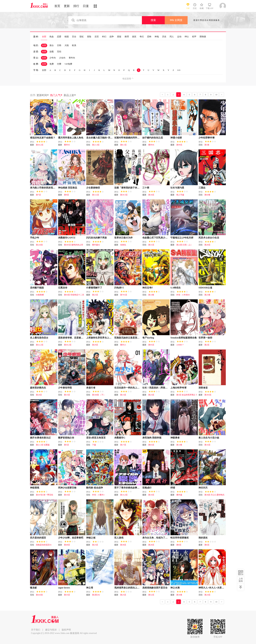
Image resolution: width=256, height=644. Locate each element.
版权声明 (66, 630)
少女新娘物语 (93, 188)
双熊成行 (147, 488)
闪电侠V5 (119, 288)
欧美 (74, 45)
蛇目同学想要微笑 (180, 538)
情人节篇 (180, 195)
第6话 (207, 545)
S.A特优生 (176, 288)
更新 (67, 6)
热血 (52, 37)
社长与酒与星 (177, 188)
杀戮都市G (120, 438)
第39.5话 (124, 195)
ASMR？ (180, 345)
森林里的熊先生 (38, 388)
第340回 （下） (99, 395)
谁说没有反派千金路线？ (43, 138)
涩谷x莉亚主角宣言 (96, 438)
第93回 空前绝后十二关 (74, 295)
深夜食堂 (203, 388)
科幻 (104, 37)
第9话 (66, 195)
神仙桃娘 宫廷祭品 (68, 188)
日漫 (86, 6)
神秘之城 (91, 538)
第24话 (39, 395)
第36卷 (179, 595)
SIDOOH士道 (205, 288)
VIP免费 (68, 64)
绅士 (187, 37)
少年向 (53, 58)
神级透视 (35, 488)
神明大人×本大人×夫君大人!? (213, 588)
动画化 (123, 245)
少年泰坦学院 (65, 388)
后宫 (97, 37)
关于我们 (36, 630)
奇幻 (142, 37)
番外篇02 (96, 245)
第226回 (39, 245)
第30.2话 (40, 145)
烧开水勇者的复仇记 (40, 438)
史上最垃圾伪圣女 (39, 338)
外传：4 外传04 (183, 295)
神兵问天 (203, 488)
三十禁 (146, 188)
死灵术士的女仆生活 (209, 238)
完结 (59, 52)
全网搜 (176, 20)
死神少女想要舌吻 (67, 488)
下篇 (94, 445)
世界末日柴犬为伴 (123, 238)
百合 (74, 37)
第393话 (208, 395)
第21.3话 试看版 (43, 445)
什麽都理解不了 (94, 288)
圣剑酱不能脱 (37, 288)
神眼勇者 (175, 438)
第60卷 (207, 195)
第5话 (66, 445)
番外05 (67, 145)
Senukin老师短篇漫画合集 (184, 338)
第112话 (96, 195)
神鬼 (157, 37)
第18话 (151, 195)
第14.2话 (124, 495)
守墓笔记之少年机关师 (182, 238)
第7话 (38, 195)
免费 (52, 64)
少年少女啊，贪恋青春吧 (71, 538)
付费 (59, 64)
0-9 (179, 70)
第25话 (123, 595)
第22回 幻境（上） (184, 245)
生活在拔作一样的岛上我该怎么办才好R (135, 388)
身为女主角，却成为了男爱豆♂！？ (160, 538)
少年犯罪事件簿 (207, 138)
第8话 (179, 545)
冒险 (89, 37)
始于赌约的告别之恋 (153, 138)
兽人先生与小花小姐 (209, 438)
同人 (172, 37)
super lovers (64, 588)
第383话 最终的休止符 (74, 245)
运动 (179, 37)
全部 (44, 37)
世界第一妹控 (205, 338)
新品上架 (70, 95)
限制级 (203, 37)
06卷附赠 (40, 295)
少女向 (62, 58)
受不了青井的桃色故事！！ (128, 488)
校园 (67, 37)
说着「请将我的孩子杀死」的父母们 (133, 188)
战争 (112, 37)
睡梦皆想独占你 (66, 438)
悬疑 (119, 37)
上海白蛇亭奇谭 (178, 388)
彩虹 (82, 37)
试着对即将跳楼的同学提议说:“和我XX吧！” (137, 138)
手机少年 (35, 238)
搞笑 (134, 37)
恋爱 (59, 37)
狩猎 (173, 488)
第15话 (67, 395)
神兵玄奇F (148, 288)
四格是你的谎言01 (44, 545)
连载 (52, 52)
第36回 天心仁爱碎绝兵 (214, 495)
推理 (127, 37)
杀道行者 (91, 388)
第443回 (39, 595)
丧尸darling (148, 338)
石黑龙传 (63, 288)
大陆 (67, 45)
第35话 (67, 595)
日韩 (59, 45)
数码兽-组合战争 (95, 488)
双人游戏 (119, 538)
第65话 (151, 445)
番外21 (123, 345)
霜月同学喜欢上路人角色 (71, 138)
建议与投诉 (51, 630)
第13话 (123, 395)
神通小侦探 (176, 138)
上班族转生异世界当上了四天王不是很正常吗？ (110, 338)
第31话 (151, 245)
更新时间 (43, 95)
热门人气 (56, 95)
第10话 (151, 495)
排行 (76, 6)
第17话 (123, 445)
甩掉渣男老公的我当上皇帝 (128, 588)
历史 (164, 37)
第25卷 (207, 295)
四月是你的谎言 (38, 538)
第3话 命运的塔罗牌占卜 (187, 395)
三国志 (202, 188)
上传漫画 (241, 580)
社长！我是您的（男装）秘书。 (158, 388)
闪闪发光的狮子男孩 (96, 238)
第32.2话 (40, 345)
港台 (52, 45)
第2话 (207, 345)
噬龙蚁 (33, 588)
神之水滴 (175, 588)
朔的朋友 (203, 538)
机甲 (194, 37)
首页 (57, 6)
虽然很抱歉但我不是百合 (155, 588)
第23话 (95, 295)
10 (216, 95)
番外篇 (179, 495)
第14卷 (151, 295)
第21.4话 (96, 145)
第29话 (95, 345)
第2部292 (96, 595)
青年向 (72, 58)
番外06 (151, 145)
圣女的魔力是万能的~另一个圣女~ (103, 138)
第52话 (151, 595)
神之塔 (90, 588)
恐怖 (149, 37)
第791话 (124, 295)
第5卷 (207, 145)
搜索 (153, 20)
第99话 (179, 145)
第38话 (123, 545)
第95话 (151, 345)
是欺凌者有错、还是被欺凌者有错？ (76, 338)
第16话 (207, 445)
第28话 (207, 245)
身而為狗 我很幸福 (152, 438)
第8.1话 (123, 145)
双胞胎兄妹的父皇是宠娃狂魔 (129, 338)
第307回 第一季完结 (44, 495)
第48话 (67, 545)
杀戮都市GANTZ (67, 238)
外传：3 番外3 (98, 495)
